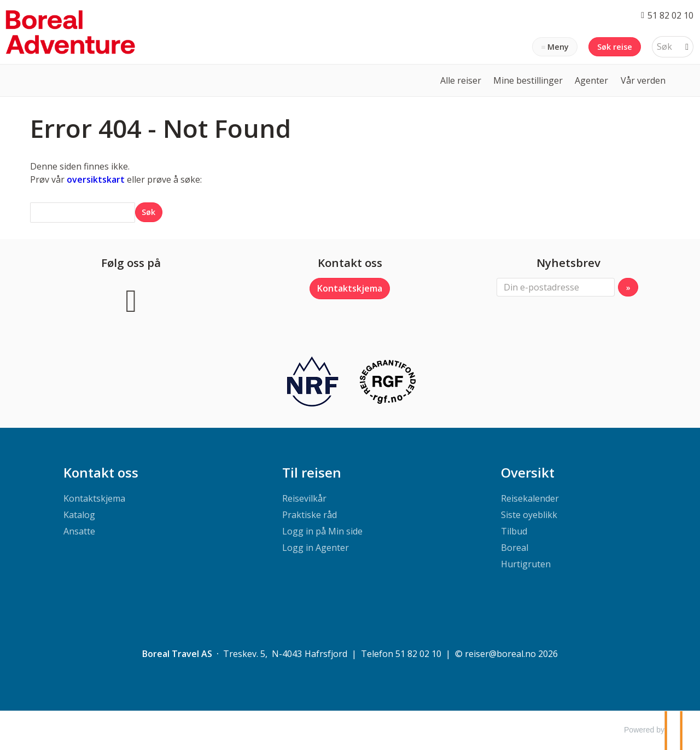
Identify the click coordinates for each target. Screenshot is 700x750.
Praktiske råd (310, 515)
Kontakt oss (101, 472)
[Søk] (665, 47)
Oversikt (528, 472)
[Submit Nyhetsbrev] (628, 287)
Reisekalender (530, 498)
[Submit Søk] (149, 212)
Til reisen (312, 472)
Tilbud (514, 531)
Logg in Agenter (316, 548)
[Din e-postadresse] (556, 287)
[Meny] (555, 47)
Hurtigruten (526, 564)
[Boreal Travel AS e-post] (500, 654)
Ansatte (79, 531)
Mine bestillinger (528, 80)
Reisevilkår (304, 498)
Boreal (515, 548)
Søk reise (615, 47)
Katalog (79, 515)
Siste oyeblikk (529, 515)
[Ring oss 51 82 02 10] (667, 15)
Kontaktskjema (350, 288)
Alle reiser (461, 80)
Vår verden (643, 80)
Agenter (591, 80)
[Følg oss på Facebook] (131, 299)
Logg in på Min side (322, 531)
